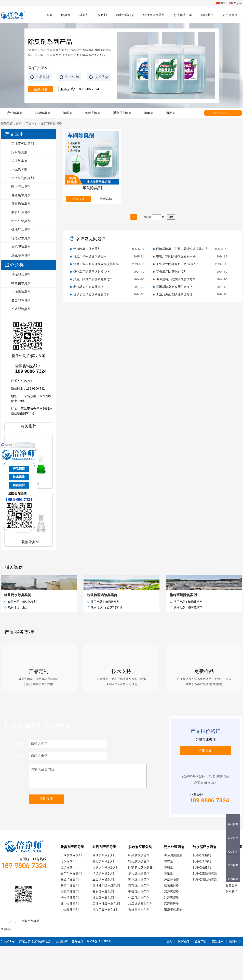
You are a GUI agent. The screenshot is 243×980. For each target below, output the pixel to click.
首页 (49, 15)
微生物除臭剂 (70, 938)
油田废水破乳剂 (103, 931)
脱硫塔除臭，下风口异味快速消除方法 (182, 249)
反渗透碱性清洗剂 (205, 913)
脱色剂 (102, 15)
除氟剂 (149, 113)
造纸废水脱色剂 (139, 944)
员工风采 (232, 913)
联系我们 (232, 925)
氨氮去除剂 (93, 113)
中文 (221, 3)
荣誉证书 (218, 975)
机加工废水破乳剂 (105, 944)
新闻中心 (207, 15)
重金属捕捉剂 (173, 889)
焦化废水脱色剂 (139, 907)
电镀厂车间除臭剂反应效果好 (176, 256)
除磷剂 (68, 113)
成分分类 (14, 265)
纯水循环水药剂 (154, 15)
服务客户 (232, 919)
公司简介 (232, 889)
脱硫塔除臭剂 (70, 925)
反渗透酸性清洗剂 (205, 907)
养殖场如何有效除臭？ (88, 287)
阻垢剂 (171, 113)
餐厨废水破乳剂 (103, 925)
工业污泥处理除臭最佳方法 (174, 294)
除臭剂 (66, 15)
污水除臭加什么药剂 (87, 249)
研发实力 (232, 907)
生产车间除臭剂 (52, 124)
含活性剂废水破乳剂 (106, 919)
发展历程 (232, 895)
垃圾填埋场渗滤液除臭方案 (91, 294)
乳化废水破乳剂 (103, 895)
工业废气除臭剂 (71, 889)
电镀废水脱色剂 (139, 925)
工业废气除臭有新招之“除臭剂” (177, 264)
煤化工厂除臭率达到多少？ (91, 272)
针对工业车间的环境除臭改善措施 (96, 264)
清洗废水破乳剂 (103, 907)
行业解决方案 (183, 15)
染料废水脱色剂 (139, 919)
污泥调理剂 (172, 938)
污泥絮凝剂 (172, 925)
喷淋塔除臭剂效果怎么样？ (174, 287)
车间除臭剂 (92, 188)
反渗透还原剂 (202, 901)
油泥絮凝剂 (172, 931)
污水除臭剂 (68, 895)
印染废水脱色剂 (139, 889)
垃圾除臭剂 (43, 113)
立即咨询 (206, 785)
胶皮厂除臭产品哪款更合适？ (93, 279)
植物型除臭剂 (70, 931)
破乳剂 (84, 15)
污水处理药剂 (125, 15)
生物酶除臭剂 (70, 944)
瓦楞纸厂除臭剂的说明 (171, 272)
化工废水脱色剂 (139, 931)
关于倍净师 (230, 15)
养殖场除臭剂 (70, 913)
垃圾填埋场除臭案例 (102, 629)
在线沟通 (78, 199)
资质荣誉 (232, 901)
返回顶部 (233, 879)
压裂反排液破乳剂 (105, 901)
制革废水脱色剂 (139, 913)
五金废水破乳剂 (103, 913)
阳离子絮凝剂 (173, 944)
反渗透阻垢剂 (202, 889)
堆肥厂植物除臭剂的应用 (90, 256)
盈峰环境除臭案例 (183, 629)
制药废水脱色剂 (139, 895)
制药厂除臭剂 (70, 919)
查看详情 (106, 199)
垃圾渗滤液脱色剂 (140, 938)
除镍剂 (169, 895)
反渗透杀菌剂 (202, 895)
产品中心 (32, 124)
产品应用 (14, 134)
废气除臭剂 (15, 113)
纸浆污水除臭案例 (18, 629)
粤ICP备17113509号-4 (101, 975)
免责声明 (200, 975)
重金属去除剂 (122, 113)
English (236, 3)
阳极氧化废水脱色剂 (142, 901)
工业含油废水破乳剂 (106, 938)
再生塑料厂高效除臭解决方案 (176, 279)
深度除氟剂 (172, 913)
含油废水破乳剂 (103, 889)
